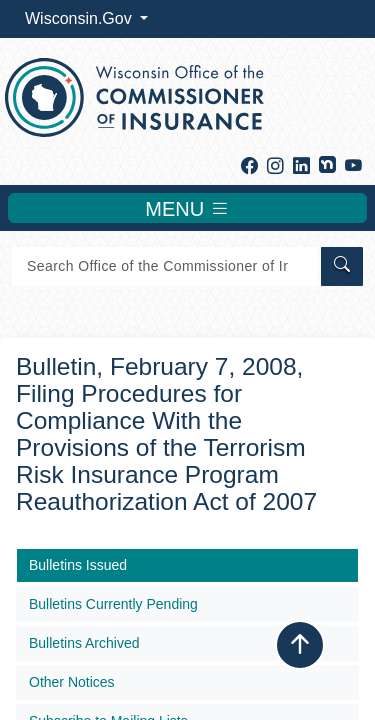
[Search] (165, 266)
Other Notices (72, 682)
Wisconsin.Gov (80, 18)
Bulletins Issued (78, 565)
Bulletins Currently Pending (113, 604)
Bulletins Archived (84, 643)
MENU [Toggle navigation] (187, 208)
